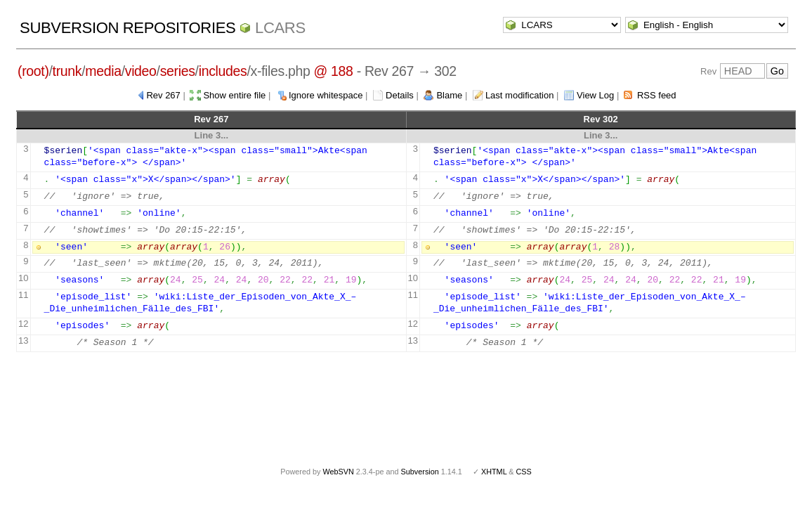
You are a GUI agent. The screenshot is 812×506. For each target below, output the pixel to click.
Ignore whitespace (326, 95)
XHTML (494, 472)
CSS (524, 472)
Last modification (520, 95)
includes (223, 71)
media (103, 71)
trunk (67, 71)
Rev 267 (163, 95)
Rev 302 (601, 119)
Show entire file (234, 95)
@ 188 (334, 71)
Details (400, 95)
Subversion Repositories (127, 28)
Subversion (420, 472)
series (178, 71)
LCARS (280, 28)
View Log (595, 95)
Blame (449, 95)
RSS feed (657, 95)
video (141, 71)
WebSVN (338, 472)
